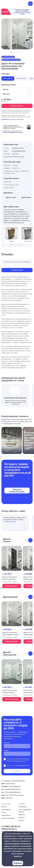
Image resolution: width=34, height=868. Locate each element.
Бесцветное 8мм (18, 148)
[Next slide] (30, 540)
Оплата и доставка (8, 818)
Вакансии (22, 815)
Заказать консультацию (17, 490)
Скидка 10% (5, 119)
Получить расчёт (17, 106)
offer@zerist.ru (9, 829)
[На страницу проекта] (12, 441)
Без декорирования (19, 151)
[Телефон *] (17, 754)
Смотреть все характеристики (14, 157)
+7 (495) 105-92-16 (9, 522)
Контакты (22, 818)
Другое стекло (11, 197)
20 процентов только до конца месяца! (22, 12)
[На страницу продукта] (12, 567)
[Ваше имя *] (17, 746)
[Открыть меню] (30, 4)
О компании (22, 807)
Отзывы (21, 820)
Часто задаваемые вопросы (25, 811)
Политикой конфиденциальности (21, 766)
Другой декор (26, 197)
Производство (6, 810)
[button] (12, 53)
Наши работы (6, 815)
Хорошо (18, 863)
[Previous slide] (25, 540)
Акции (3, 812)
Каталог (4, 807)
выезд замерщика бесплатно (13, 132)
